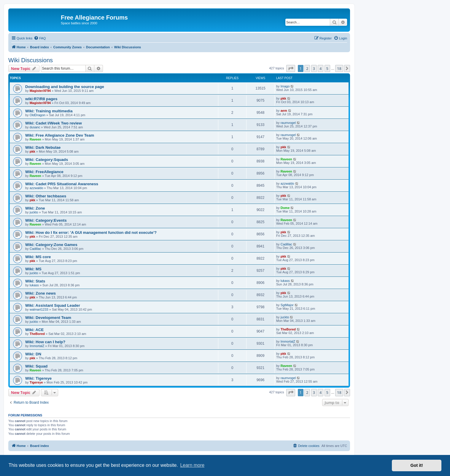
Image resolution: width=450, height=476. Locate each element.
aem (284, 111)
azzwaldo (36, 188)
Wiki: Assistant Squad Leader (53, 305)
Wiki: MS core (38, 257)
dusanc (35, 127)
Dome (285, 208)
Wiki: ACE (34, 330)
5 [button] (327, 68)
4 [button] (321, 68)
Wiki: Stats (35, 281)
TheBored (37, 334)
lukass (34, 285)
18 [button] (339, 68)
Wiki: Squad (36, 366)
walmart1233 (39, 309)
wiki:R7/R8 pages (41, 99)
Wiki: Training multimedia (49, 111)
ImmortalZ (37, 346)
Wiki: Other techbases (46, 196)
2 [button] (307, 68)
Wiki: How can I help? (45, 342)
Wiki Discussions (31, 60)
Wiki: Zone (35, 208)
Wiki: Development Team (48, 318)
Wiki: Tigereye (38, 378)
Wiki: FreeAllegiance (44, 172)
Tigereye (36, 382)
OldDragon (38, 115)
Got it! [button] (417, 465)
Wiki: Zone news (40, 293)
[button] (291, 68)
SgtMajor (287, 305)
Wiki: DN (33, 354)
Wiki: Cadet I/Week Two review (54, 123)
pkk (283, 98)
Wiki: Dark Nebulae (43, 147)
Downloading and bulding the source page (65, 87)
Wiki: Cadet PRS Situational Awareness (62, 184)
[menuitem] (40, 38)
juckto (34, 212)
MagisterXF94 (40, 91)
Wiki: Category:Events (46, 220)
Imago (285, 86)
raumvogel (288, 123)
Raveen (35, 139)
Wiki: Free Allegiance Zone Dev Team (60, 135)
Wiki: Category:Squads (47, 160)
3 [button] (314, 68)
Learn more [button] (192, 465)
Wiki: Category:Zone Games (51, 245)
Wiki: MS (33, 269)
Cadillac (35, 249)
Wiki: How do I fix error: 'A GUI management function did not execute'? (91, 233)
